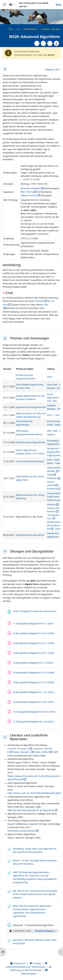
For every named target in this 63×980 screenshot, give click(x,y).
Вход (58, 5)
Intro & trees (54, 421)
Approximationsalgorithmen (31, 407)
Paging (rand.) (55, 455)
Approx (51, 434)
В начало (12, 29)
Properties (53, 489)
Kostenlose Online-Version (21, 831)
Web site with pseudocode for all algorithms (31, 810)
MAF (55, 431)
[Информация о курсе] (56, 43)
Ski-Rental (53, 448)
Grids (50, 425)
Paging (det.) (54, 452)
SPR (49, 431)
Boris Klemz (27, 192)
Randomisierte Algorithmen (31, 442)
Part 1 (50, 415)
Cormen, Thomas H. (18, 748)
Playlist (52, 504)
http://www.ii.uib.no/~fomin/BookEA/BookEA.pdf (33, 793)
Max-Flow (52, 384)
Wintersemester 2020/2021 (32, 29)
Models (51, 471)
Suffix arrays (54, 500)
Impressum (18, 963)
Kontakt (35, 963)
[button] (12, 5)
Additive (52, 405)
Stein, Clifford (42, 752)
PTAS (60, 409)
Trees (58, 463)
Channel (40, 301)
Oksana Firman (29, 195)
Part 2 (58, 415)
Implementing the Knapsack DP (55, 525)
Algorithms (53, 444)
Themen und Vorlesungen (30, 338)
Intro (50, 377)
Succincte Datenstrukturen (30, 461)
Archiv (19, 29)
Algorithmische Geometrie (30, 535)
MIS (55, 401)
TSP (49, 401)
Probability (53, 441)
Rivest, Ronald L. (22, 752)
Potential (52, 478)
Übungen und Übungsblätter (32, 551)
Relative (51, 409)
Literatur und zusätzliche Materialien (29, 737)
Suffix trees (53, 497)
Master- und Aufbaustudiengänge (52, 29)
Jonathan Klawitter (31, 188)
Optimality (53, 467)
